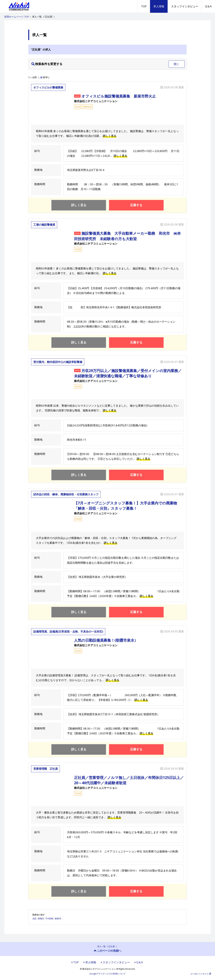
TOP (144, 6)
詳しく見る (110, 136)
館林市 (58, 919)
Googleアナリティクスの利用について (107, 974)
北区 (34, 919)
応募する (136, 205)
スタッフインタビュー (185, 6)
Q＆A (208, 6)
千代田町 (49, 919)
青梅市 (41, 919)
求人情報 (159, 6)
